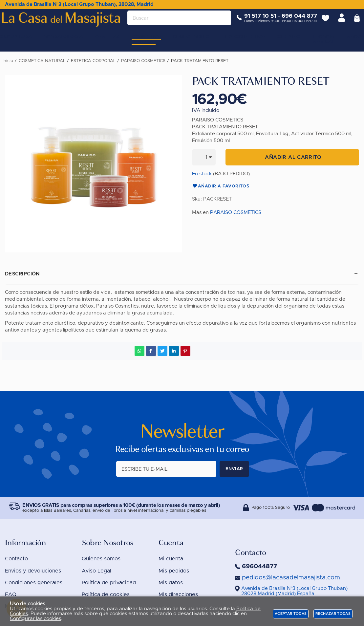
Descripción (22, 274)
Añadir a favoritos (221, 186)
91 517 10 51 (256, 21)
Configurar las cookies (35, 619)
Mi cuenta (171, 559)
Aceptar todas (291, 614)
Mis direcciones (178, 595)
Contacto (16, 559)
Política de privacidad (109, 583)
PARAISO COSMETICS (236, 213)
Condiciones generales (34, 583)
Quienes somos (101, 559)
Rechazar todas (333, 614)
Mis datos (171, 583)
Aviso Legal (96, 571)
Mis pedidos (174, 571)
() (294, 591)
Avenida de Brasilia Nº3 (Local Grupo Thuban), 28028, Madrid (79, 4)
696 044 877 (295, 21)
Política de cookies (106, 595)
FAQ (11, 595)
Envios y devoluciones (33, 571)
